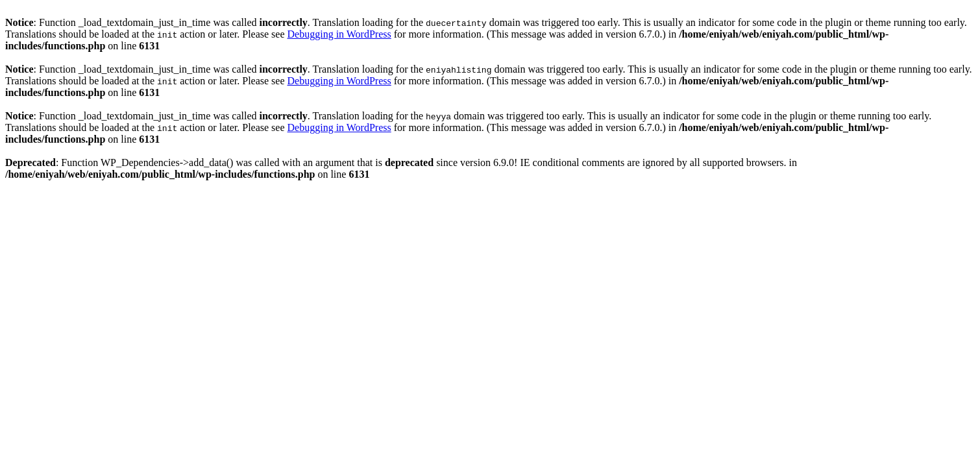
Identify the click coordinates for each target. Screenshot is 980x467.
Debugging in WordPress (339, 34)
